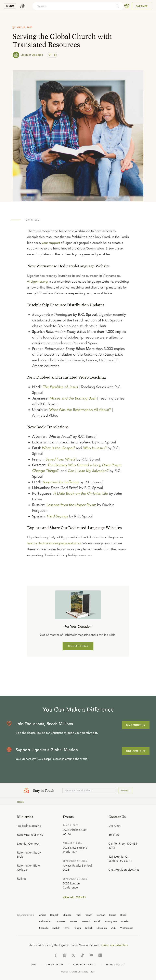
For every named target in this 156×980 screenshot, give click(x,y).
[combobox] (73, 6)
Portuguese (111, 921)
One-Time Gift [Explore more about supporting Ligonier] (136, 751)
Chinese (67, 915)
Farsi (78, 915)
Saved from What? (60, 459)
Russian (125, 921)
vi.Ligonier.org (37, 282)
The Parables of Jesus (60, 387)
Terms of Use (55, 964)
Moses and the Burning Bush (73, 398)
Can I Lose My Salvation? (88, 471)
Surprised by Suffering (61, 482)
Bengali (54, 915)
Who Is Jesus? (95, 448)
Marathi (86, 921)
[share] (55, 55)
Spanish (43, 928)
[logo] (23, 6)
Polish (97, 921)
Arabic (43, 915)
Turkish (89, 928)
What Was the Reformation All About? (80, 410)
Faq (34, 964)
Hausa (113, 915)
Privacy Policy (115, 964)
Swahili (56, 928)
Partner (142, 6)
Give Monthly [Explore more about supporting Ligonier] (136, 725)
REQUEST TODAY (78, 646)
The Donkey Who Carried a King (74, 465)
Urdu (114, 928)
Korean (74, 921)
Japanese (60, 921)
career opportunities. (115, 945)
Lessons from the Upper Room (71, 505)
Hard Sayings (57, 516)
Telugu (77, 928)
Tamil (66, 928)
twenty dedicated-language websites (54, 543)
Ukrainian (102, 928)
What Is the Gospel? (58, 448)
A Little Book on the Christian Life (81, 493)
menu (10, 6)
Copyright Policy (85, 964)
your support (51, 243)
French (89, 915)
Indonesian (45, 921)
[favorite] (50, 55)
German (101, 915)
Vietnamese (127, 928)
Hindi (123, 915)
